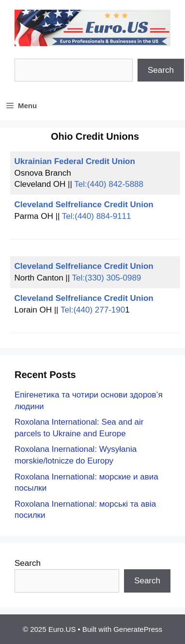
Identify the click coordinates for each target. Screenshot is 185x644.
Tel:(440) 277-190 (93, 310)
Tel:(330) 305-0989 (107, 278)
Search (161, 70)
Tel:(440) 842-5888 (109, 184)
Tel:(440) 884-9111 (97, 216)
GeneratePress (138, 629)
